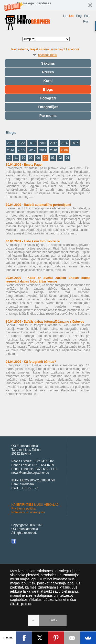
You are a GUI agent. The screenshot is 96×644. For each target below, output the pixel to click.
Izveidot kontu (48, 55)
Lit (65, 16)
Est (86, 16)
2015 (75, 143)
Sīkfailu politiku (20, 604)
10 (23, 158)
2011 (43, 150)
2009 (64, 150)
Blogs (48, 89)
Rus (86, 21)
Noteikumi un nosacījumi (28, 512)
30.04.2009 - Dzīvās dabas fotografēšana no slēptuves (45, 322)
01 (67, 158)
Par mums (48, 116)
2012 (32, 150)
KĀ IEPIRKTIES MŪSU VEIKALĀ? (35, 505)
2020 (21, 143)
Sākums (48, 63)
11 (16, 158)
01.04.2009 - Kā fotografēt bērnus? (31, 362)
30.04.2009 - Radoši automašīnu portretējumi (39, 205)
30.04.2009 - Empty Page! (24, 165)
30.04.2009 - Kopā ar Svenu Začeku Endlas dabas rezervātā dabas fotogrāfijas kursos (48, 280)
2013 (21, 150)
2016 (64, 143)
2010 (54, 150)
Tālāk (53, 620)
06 (38, 158)
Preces (48, 72)
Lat (71, 16)
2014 (11, 150)
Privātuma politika (23, 509)
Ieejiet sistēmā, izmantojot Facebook (55, 49)
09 (31, 158)
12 (9, 158)
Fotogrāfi (48, 98)
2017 (54, 143)
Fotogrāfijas (48, 107)
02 (60, 158)
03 (53, 158)
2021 (11, 143)
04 (45, 158)
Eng (79, 16)
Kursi (48, 81)
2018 (43, 143)
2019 (32, 143)
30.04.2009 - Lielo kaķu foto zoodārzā (33, 241)
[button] (48, 5)
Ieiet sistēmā (20, 49)
